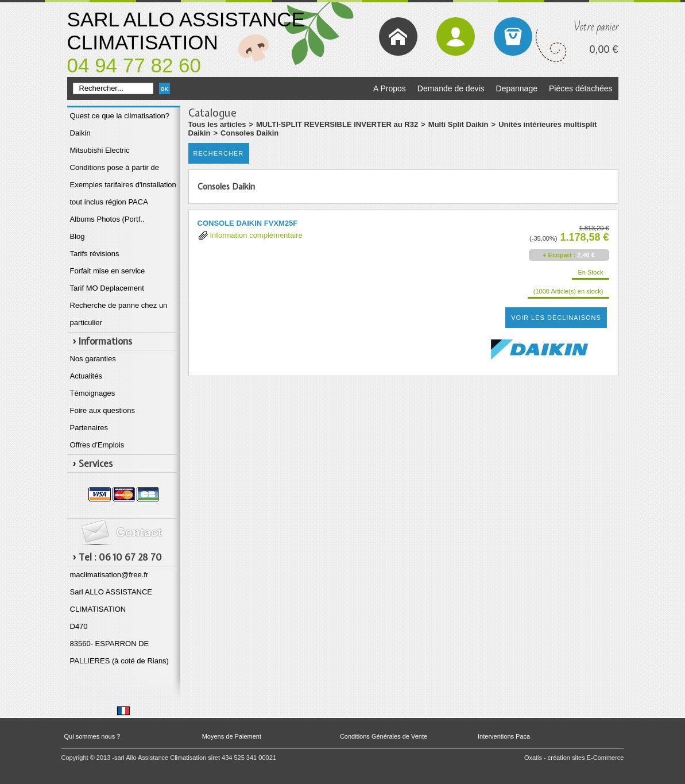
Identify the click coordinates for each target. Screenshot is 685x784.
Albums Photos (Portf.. (107, 219)
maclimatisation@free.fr (109, 575)
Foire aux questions (102, 410)
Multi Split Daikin (458, 124)
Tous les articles (217, 124)
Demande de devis (451, 88)
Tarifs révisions (95, 254)
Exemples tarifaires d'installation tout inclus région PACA (123, 193)
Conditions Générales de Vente (384, 736)
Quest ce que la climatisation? (120, 116)
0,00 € (603, 49)
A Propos (390, 88)
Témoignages (93, 393)
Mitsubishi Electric (100, 150)
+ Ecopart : (559, 255)
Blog (78, 236)
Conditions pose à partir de (115, 167)
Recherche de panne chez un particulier (119, 314)
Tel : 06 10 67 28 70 (120, 557)
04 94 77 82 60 (134, 65)
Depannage (517, 88)
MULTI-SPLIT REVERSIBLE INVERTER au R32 (337, 124)
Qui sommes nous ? (92, 736)
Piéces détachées (581, 88)
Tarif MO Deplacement (107, 288)
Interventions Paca (504, 736)
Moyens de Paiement (232, 736)
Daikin (80, 133)
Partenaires (89, 428)
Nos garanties (93, 359)
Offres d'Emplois (97, 445)
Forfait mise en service (108, 271)
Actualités (86, 376)
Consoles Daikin (249, 133)
